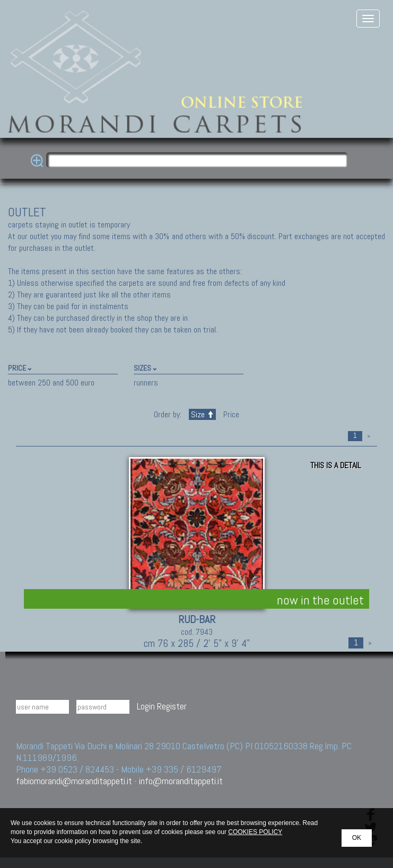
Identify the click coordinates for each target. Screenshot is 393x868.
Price (230, 414)
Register (172, 706)
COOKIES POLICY (255, 832)
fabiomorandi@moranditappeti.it (74, 781)
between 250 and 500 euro (51, 383)
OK (357, 838)
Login (146, 706)
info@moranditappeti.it (181, 781)
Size (202, 414)
